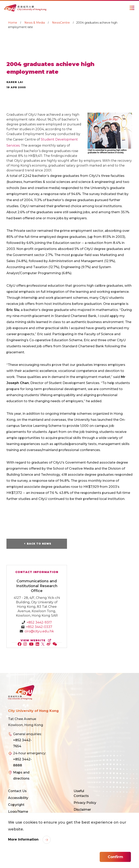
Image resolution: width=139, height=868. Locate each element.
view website (37, 640)
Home (13, 23)
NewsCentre (61, 23)
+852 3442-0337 (39, 627)
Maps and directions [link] (21, 775)
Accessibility (18, 798)
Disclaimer (82, 810)
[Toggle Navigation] (132, 8)
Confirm (115, 857)
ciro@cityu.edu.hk (39, 631)
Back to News (39, 544)
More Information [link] (24, 839)
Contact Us (17, 791)
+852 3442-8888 (22, 762)
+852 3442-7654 (22, 743)
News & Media (35, 23)
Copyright (16, 805)
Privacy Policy (85, 803)
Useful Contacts (81, 793)
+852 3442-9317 (39, 622)
